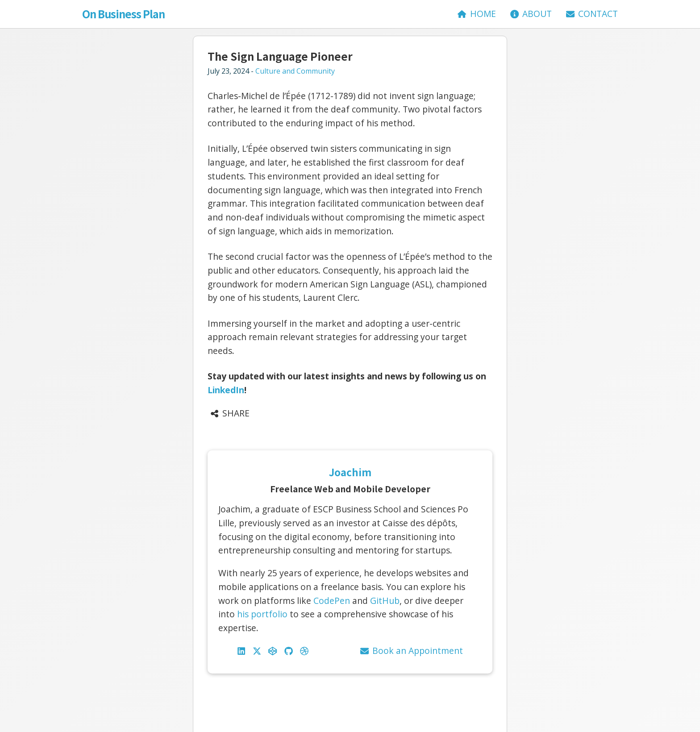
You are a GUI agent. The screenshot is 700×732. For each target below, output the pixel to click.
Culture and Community (295, 71)
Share (230, 413)
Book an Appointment (412, 651)
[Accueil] (477, 14)
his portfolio (262, 614)
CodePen (332, 601)
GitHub (385, 601)
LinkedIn (226, 390)
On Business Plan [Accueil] (123, 14)
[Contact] (592, 14)
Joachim (350, 472)
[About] (531, 14)
